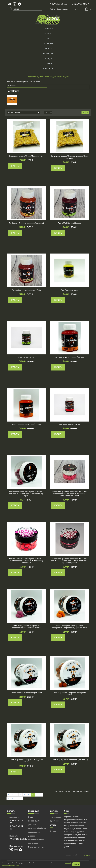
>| (21, 798)
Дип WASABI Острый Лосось (70, 223)
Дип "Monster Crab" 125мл (70, 424)
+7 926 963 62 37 (80, 4)
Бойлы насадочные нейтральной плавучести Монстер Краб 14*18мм (26, 627)
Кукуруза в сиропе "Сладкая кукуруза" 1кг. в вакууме (70, 157)
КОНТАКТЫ (48, 69)
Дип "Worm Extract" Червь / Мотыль (70, 357)
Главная (48, 28)
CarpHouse (36, 82)
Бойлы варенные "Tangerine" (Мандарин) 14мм (70, 694)
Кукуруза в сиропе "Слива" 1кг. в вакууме (26, 156)
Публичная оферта (36, 847)
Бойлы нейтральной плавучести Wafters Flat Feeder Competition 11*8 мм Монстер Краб (26, 494)
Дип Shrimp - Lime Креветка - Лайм (26, 290)
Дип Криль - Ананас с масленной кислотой (26, 223)
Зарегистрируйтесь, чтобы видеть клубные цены (48, 77)
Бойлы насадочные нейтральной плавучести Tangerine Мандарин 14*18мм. (70, 627)
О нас (30, 817)
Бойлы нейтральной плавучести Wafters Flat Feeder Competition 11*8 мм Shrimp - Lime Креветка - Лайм (70, 494)
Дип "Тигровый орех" (70, 290)
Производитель (22, 82)
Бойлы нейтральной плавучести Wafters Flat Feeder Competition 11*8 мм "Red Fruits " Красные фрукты (70, 561)
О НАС (48, 38)
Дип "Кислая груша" (26, 357)
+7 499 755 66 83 (57, 4)
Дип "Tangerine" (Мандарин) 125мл (26, 424)
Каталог (48, 33)
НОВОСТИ (48, 53)
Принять (76, 864)
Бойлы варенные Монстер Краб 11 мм (26, 693)
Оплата (53, 831)
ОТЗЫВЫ (48, 64)
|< (9, 795)
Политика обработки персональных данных (37, 832)
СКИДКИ (48, 58)
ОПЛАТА (48, 48)
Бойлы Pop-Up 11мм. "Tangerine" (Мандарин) (70, 760)
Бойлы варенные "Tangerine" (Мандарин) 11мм (26, 761)
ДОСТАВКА (48, 43)
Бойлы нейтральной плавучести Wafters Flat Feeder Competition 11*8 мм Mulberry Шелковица (26, 561)
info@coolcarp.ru (18, 839)
